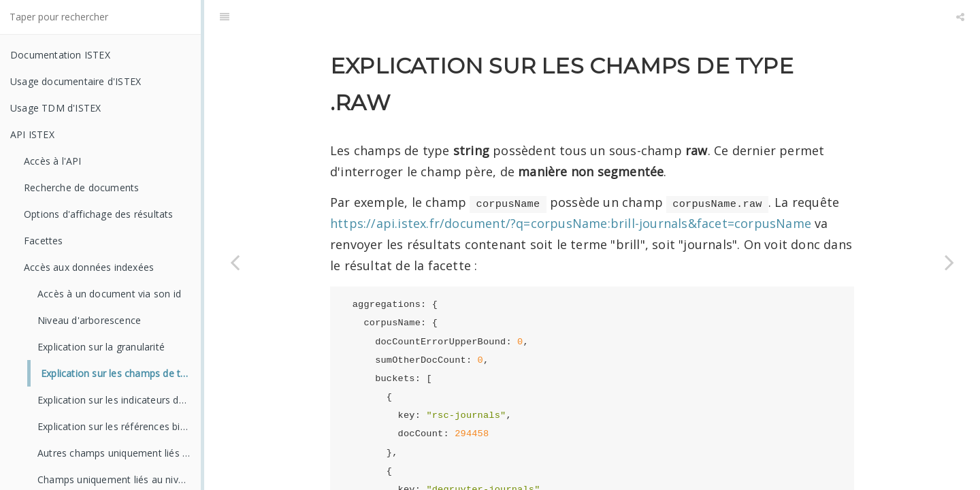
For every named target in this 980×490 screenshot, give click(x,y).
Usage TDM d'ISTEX (55, 108)
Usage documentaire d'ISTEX (76, 81)
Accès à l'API (53, 161)
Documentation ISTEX (60, 55)
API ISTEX (32, 134)
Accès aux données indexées (89, 267)
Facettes (44, 241)
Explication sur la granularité (101, 347)
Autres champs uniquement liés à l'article (119, 453)
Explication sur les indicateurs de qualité (119, 400)
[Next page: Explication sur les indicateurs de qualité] (949, 262)
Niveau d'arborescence (89, 320)
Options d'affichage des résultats (99, 214)
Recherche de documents (81, 187)
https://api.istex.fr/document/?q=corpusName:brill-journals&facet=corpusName (571, 189)
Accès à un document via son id (109, 294)
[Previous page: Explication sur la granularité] (235, 262)
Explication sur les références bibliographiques (119, 426)
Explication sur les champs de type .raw (121, 373)
